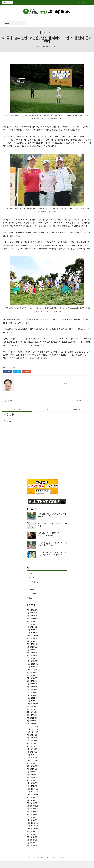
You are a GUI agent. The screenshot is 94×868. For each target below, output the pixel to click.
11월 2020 (31, 765)
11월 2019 (31, 799)
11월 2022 (31, 708)
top (50, 35)
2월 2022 (30, 728)
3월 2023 (30, 696)
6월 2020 (30, 779)
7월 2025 (30, 617)
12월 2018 (31, 830)
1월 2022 (30, 730)
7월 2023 (30, 685)
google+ (27, 376)
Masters (33, 581)
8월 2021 (30, 745)
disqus (47, 416)
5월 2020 (30, 782)
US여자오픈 (34, 589)
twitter (17, 376)
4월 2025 (30, 625)
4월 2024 (30, 659)
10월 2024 (31, 642)
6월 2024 (30, 654)
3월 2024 (30, 662)
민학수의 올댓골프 (45, 865)
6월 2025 (30, 620)
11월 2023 (31, 674)
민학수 (39, 50)
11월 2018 (31, 833)
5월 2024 (30, 657)
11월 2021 (31, 736)
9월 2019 (30, 804)
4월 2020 (30, 784)
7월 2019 (30, 810)
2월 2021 (30, 756)
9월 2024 (30, 645)
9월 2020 (30, 770)
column (33, 601)
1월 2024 (30, 668)
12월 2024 (31, 637)
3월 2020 (30, 787)
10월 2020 (31, 767)
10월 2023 (31, 677)
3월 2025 (30, 628)
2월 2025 (30, 631)
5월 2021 (30, 750)
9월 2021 (30, 742)
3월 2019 (30, 821)
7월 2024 (30, 651)
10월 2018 (31, 836)
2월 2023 (30, 699)
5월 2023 (30, 691)
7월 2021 (30, 748)
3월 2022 (30, 725)
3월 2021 (30, 753)
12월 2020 (31, 762)
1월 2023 (30, 702)
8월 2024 (30, 648)
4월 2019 (30, 818)
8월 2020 (30, 773)
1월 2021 (30, 759)
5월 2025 (30, 623)
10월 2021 (31, 739)
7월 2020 (30, 776)
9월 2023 (30, 679)
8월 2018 (30, 841)
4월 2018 (30, 852)
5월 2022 (30, 719)
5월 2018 (30, 850)
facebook (7, 376)
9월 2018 (30, 838)
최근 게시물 (12, 407)
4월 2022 (30, 722)
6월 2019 (30, 813)
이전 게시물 (81, 407)
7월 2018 (30, 844)
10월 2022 (31, 711)
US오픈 (32, 593)
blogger (17, 416)
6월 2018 (30, 847)
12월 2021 (31, 733)
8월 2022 (30, 713)
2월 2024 (30, 665)
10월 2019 (31, 801)
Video (32, 597)
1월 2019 (30, 827)
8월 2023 (30, 682)
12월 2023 (31, 671)
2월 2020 (30, 790)
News (44, 35)
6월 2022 (30, 716)
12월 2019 (31, 796)
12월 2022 (31, 705)
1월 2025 (30, 634)
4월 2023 (30, 694)
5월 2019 (30, 816)
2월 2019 (30, 824)
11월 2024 (31, 640)
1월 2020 (30, 793)
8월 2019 (30, 807)
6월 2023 (30, 688)
